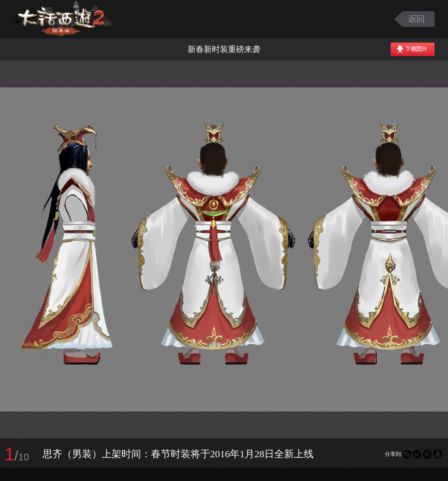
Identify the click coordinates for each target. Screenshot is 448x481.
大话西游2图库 (64, 19)
